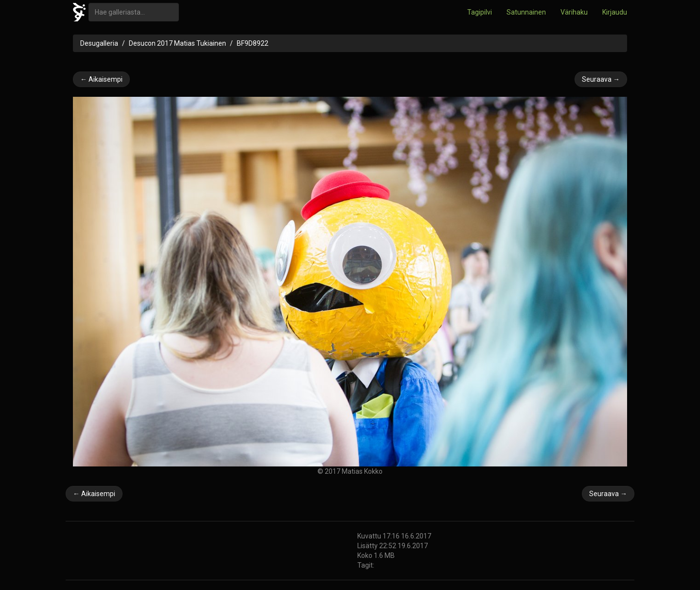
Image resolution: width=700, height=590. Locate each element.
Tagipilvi (480, 12)
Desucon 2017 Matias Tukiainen (177, 43)
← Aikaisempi (101, 79)
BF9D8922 (253, 43)
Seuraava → (601, 79)
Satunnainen (526, 12)
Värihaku (574, 12)
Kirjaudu (615, 12)
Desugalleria (99, 43)
